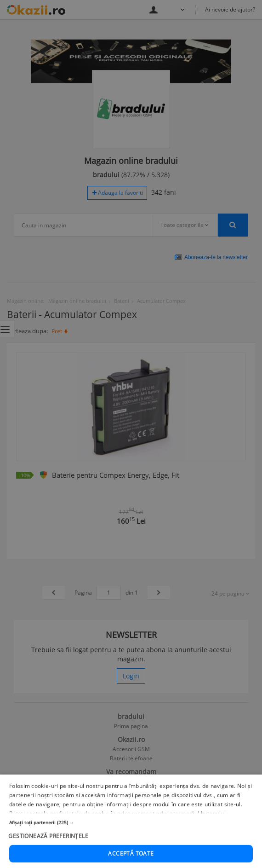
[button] (131, 845)
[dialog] (131, 434)
